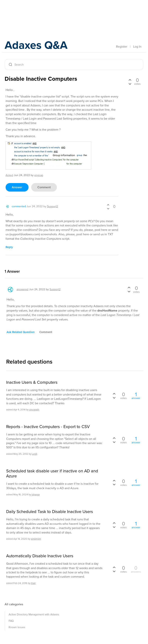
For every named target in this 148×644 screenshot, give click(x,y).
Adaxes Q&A (37, 45)
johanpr (36, 495)
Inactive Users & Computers (32, 382)
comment (44, 187)
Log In (137, 47)
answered (22, 289)
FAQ (11, 621)
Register (122, 47)
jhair (33, 583)
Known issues (17, 627)
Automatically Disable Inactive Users (40, 556)
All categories (14, 604)
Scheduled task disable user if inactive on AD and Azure (52, 474)
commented (19, 206)
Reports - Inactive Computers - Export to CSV (48, 427)
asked (9, 175)
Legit (34, 454)
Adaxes (23, 11)
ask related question (21, 332)
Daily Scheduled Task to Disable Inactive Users (50, 512)
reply (9, 247)
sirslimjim (36, 539)
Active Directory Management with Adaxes (34, 614)
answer (17, 187)
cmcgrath (34, 410)
